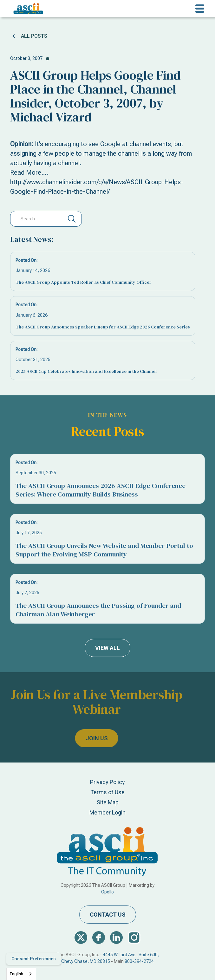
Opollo (107, 892)
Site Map (108, 802)
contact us (108, 915)
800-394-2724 (139, 961)
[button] (200, 9)
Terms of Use (107, 792)
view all (107, 648)
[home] (27, 9)
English (16, 974)
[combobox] (21, 974)
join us (78, 738)
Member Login (107, 812)
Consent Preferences (34, 959)
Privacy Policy (107, 782)
